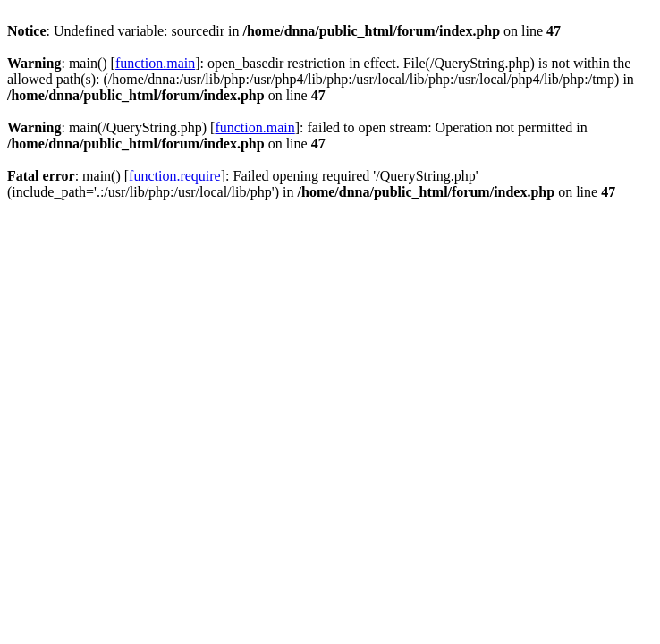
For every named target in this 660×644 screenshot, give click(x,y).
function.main (155, 63)
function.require (175, 176)
